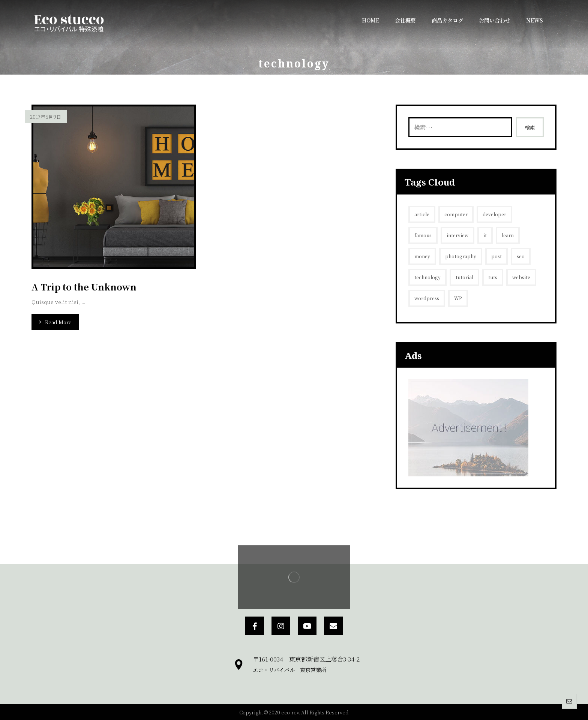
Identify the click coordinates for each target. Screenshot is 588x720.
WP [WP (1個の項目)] (458, 298)
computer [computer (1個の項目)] (456, 214)
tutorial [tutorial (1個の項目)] (464, 277)
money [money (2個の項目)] (422, 256)
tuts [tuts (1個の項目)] (493, 277)
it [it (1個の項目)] (485, 235)
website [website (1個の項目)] (521, 277)
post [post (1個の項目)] (496, 256)
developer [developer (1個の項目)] (494, 214)
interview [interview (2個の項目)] (457, 235)
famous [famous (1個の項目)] (423, 235)
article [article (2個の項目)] (422, 214)
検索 (530, 127)
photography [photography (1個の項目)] (461, 256)
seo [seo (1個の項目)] (521, 256)
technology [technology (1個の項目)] (427, 277)
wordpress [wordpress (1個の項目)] (427, 298)
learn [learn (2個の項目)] (508, 235)
